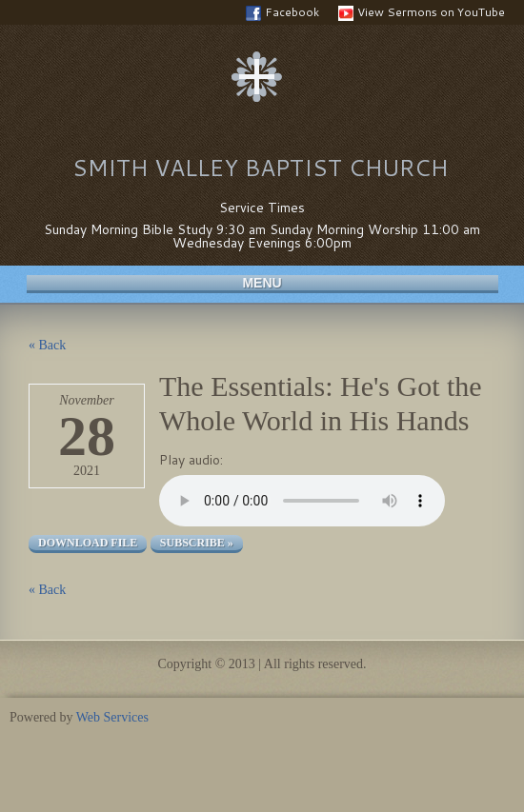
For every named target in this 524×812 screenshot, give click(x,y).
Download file (88, 543)
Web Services (112, 717)
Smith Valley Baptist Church (260, 168)
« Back (47, 345)
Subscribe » (197, 543)
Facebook (282, 12)
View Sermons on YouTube (422, 12)
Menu (262, 283)
